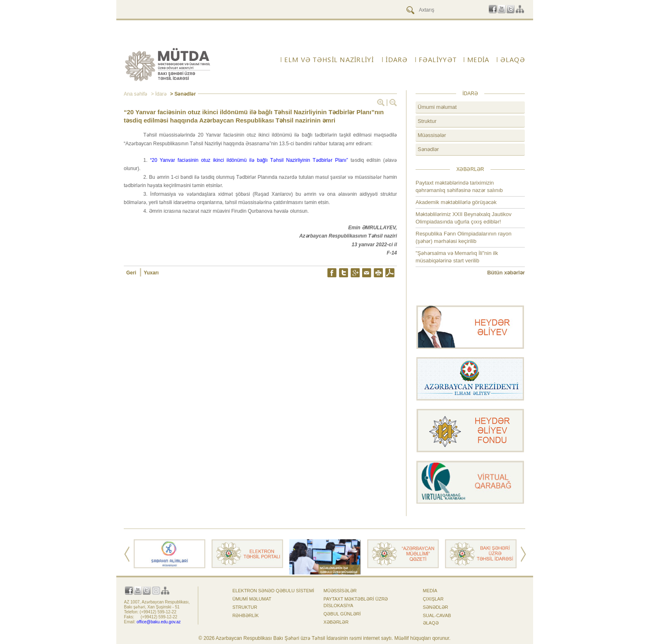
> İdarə (158, 94)
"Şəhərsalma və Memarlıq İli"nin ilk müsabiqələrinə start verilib (457, 257)
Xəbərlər (336, 622)
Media (478, 60)
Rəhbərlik (246, 615)
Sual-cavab (437, 615)
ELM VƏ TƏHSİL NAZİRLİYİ (329, 60)
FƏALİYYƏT (438, 60)
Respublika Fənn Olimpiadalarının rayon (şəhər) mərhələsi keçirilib (464, 237)
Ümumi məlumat (437, 107)
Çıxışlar (433, 599)
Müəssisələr (432, 135)
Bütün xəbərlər (506, 273)
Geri (132, 273)
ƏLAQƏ (513, 60)
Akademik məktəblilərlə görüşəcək (456, 202)
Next (523, 554)
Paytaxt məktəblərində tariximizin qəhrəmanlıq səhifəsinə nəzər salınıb (459, 186)
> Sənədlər (182, 94)
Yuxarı (151, 273)
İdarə (397, 60)
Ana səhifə (136, 94)
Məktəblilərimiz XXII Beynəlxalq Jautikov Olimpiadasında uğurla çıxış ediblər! (464, 218)
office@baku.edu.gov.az (159, 622)
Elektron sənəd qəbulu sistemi (274, 591)
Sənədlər (428, 149)
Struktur (427, 121)
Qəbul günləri (342, 614)
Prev (127, 554)
